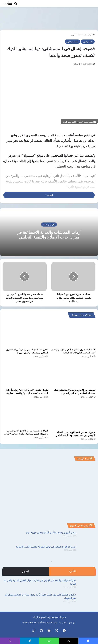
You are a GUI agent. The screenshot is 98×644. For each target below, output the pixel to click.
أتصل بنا (63, 622)
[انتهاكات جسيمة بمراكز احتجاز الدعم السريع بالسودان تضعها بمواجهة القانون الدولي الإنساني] (25, 415)
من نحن (72, 622)
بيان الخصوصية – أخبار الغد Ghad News (40, 622)
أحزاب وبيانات (49, 224)
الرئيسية (90, 35)
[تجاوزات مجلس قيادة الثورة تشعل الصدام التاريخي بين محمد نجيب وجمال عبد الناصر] (73, 416)
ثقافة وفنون (88, 41)
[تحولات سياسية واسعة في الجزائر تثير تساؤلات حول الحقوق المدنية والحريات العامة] (87, 585)
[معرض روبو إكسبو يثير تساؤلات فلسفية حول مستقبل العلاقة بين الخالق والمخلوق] (73, 374)
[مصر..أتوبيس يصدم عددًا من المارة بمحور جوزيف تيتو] (87, 537)
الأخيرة (72, 571)
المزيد (49, 195)
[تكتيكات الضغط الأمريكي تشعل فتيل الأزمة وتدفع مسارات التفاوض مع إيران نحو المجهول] (87, 599)
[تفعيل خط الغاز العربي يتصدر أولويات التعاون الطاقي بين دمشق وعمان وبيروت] (25, 334)
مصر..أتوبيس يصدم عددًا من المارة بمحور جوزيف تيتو (51, 532)
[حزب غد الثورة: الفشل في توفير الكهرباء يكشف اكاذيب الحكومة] (87, 551)
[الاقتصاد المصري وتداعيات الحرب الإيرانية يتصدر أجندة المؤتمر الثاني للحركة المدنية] (73, 334)
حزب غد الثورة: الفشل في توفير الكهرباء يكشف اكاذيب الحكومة (46, 547)
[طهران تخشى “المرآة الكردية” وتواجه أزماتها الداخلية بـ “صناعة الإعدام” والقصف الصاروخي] (25, 374)
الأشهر (26, 571)
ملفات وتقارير (77, 35)
